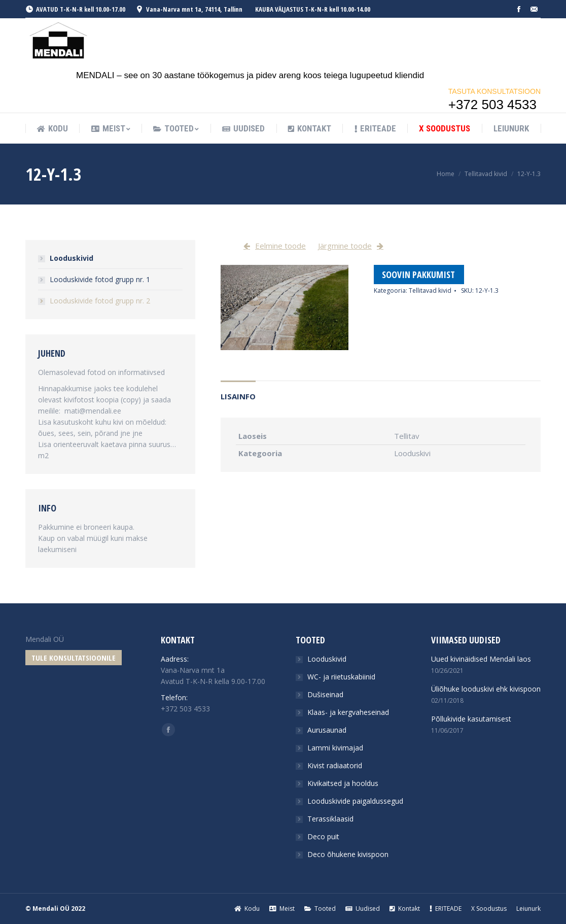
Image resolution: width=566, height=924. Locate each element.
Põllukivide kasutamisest (471, 719)
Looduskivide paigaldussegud (355, 801)
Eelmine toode (280, 246)
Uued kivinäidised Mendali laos (481, 659)
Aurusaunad (327, 730)
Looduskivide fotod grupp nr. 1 (100, 279)
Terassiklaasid (330, 819)
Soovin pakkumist (418, 275)
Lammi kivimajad (335, 748)
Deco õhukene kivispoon (348, 854)
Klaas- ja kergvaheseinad (348, 712)
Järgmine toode (345, 246)
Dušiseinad (325, 694)
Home (446, 174)
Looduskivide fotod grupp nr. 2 (100, 301)
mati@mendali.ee (93, 411)
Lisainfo (238, 396)
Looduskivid (72, 258)
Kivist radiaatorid (335, 765)
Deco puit (323, 836)
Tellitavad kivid (486, 174)
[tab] (238, 391)
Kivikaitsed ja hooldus (343, 783)
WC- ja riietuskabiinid (341, 677)
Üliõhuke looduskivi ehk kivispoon (486, 689)
